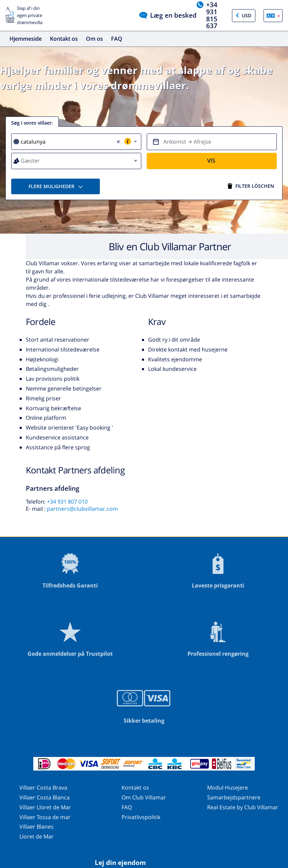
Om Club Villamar (144, 797)
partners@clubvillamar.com (82, 509)
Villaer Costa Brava (43, 788)
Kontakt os (64, 39)
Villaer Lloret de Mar (45, 807)
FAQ (117, 39)
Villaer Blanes (37, 827)
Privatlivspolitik (141, 817)
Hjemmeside (26, 39)
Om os (94, 39)
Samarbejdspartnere (234, 797)
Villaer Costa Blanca (44, 797)
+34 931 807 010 (67, 502)
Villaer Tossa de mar (45, 817)
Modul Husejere (228, 788)
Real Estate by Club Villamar (243, 807)
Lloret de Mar (37, 836)
